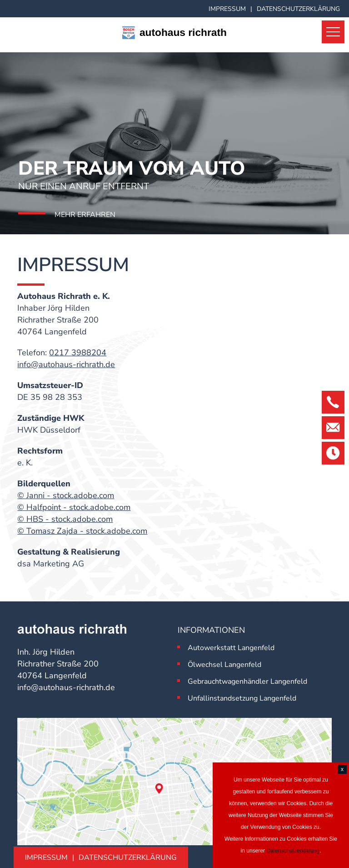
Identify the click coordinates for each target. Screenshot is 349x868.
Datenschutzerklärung (298, 9)
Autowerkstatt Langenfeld (231, 648)
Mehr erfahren (85, 215)
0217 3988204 (78, 353)
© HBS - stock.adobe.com (65, 519)
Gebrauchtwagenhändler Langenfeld (247, 681)
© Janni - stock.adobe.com (66, 495)
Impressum (227, 9)
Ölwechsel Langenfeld (224, 665)
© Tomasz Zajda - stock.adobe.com (82, 531)
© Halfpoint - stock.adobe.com (74, 507)
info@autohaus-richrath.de (66, 364)
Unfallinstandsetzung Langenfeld (242, 698)
